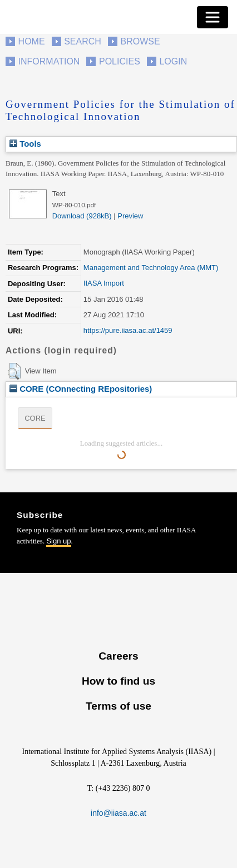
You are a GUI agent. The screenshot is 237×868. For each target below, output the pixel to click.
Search (83, 41)
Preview (130, 216)
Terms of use (119, 706)
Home (32, 41)
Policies (120, 61)
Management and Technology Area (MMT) (151, 268)
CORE (35, 418)
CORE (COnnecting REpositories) (81, 389)
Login (173, 61)
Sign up (58, 541)
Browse (140, 41)
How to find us (119, 681)
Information (49, 61)
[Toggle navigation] (213, 17)
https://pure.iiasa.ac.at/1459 (128, 330)
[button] (14, 371)
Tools (25, 144)
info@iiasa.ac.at (119, 813)
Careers (118, 656)
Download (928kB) (82, 216)
